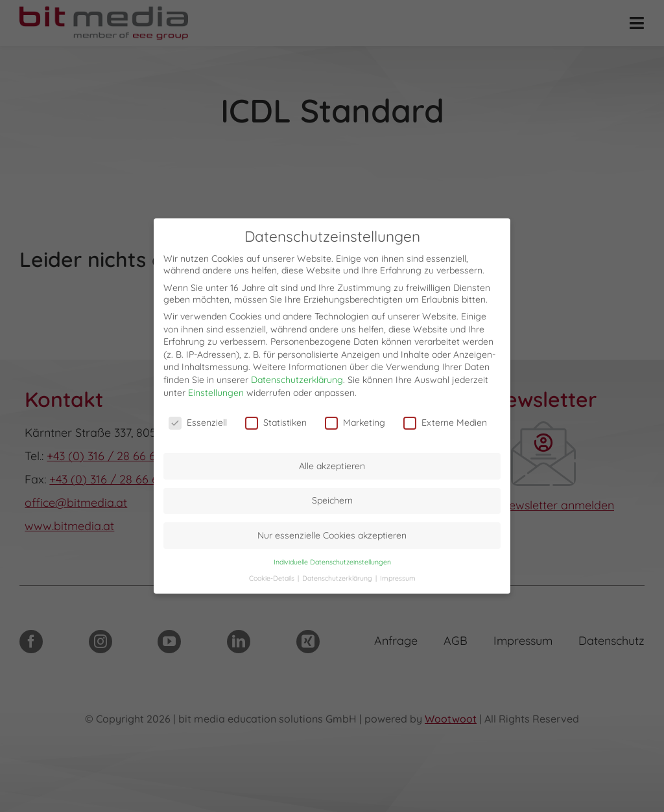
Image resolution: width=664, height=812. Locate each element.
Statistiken (276, 423)
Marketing (355, 423)
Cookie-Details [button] (273, 578)
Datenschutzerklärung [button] (338, 578)
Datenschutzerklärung (297, 380)
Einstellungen (216, 393)
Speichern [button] (332, 500)
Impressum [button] (398, 578)
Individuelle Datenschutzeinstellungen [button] (332, 562)
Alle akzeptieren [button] (332, 466)
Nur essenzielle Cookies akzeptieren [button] (332, 535)
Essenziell (198, 423)
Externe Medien (445, 423)
